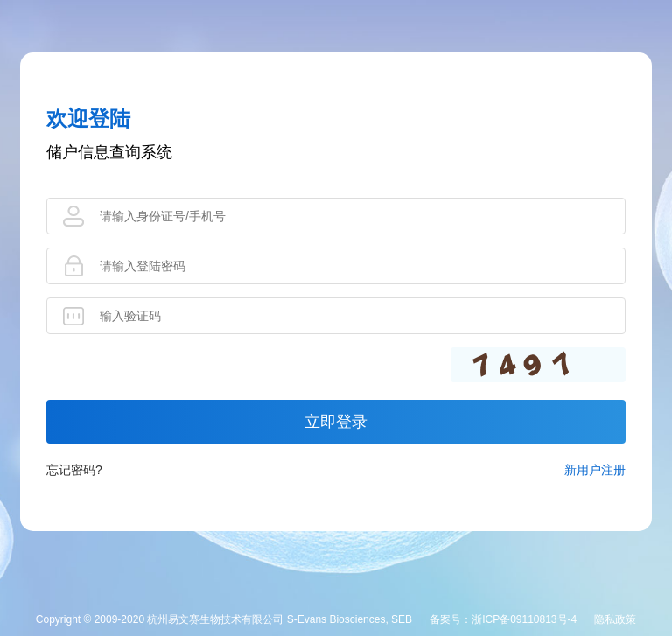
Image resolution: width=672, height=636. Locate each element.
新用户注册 (595, 470)
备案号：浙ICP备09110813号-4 (503, 619)
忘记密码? (74, 470)
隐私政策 (615, 619)
